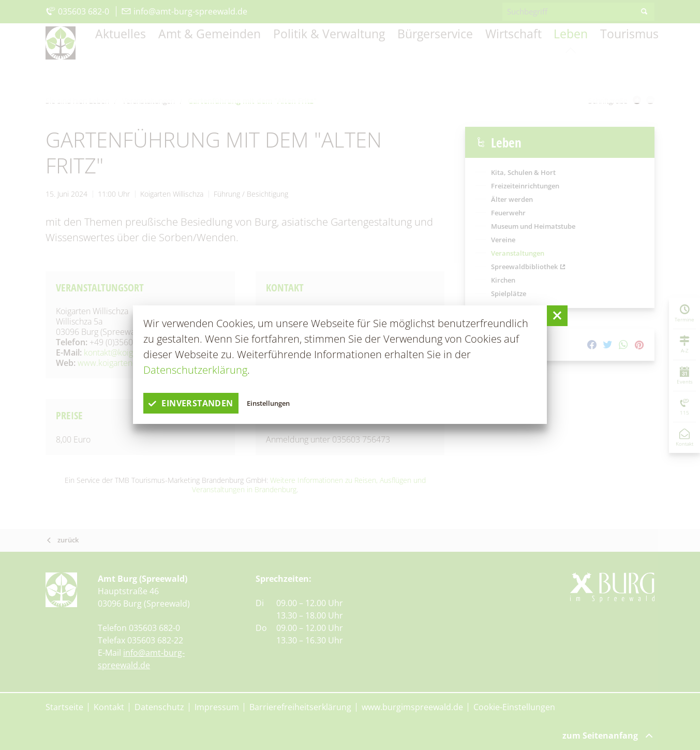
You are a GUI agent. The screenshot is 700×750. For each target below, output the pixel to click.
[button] (557, 316)
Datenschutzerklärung (195, 370)
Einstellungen (294, 403)
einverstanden (201, 403)
